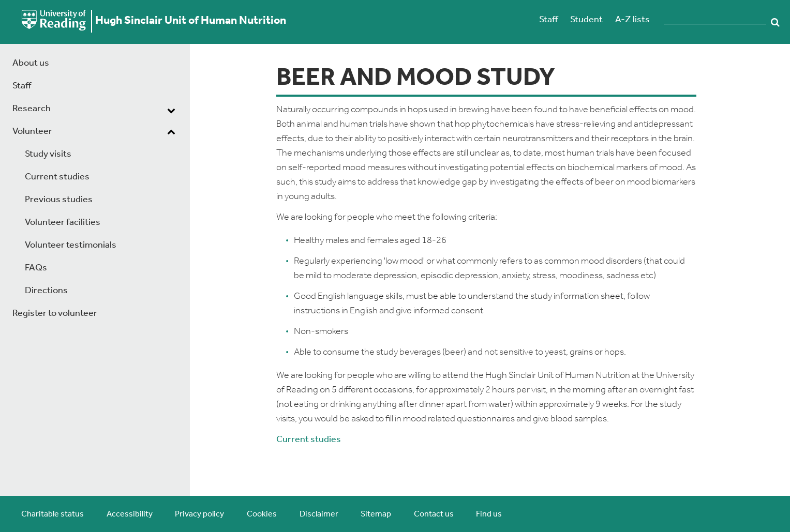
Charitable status (53, 514)
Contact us (434, 514)
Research (32, 109)
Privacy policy (199, 514)
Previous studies (59, 200)
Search (776, 22)
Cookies (262, 514)
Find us (489, 514)
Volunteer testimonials (71, 245)
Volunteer (32, 132)
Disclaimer (319, 514)
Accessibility (130, 514)
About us (31, 63)
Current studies (57, 177)
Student (586, 20)
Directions (46, 291)
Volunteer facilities (63, 223)
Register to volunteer (55, 314)
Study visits (48, 154)
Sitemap (376, 514)
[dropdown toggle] (171, 110)
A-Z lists (632, 20)
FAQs (36, 268)
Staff (548, 20)
